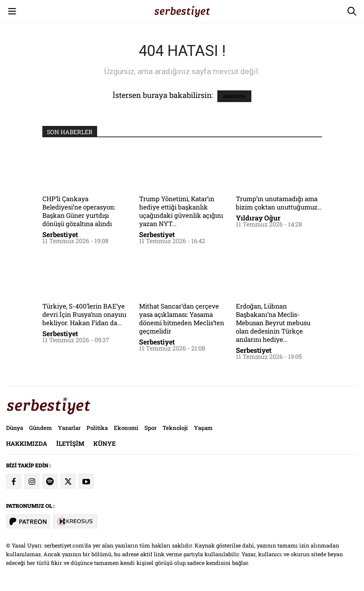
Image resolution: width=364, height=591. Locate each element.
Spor (150, 428)
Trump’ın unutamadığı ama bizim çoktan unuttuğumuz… (279, 203)
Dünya (15, 428)
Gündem (40, 428)
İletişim (70, 443)
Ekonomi (126, 428)
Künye (105, 443)
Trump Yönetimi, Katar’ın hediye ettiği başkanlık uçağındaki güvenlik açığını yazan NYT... (181, 211)
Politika (97, 428)
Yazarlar (69, 428)
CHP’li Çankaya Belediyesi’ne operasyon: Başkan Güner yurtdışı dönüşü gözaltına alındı (79, 211)
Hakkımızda (27, 443)
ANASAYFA (234, 96)
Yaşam (203, 428)
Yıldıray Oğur (258, 218)
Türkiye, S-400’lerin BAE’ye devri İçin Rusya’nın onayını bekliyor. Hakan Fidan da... (84, 314)
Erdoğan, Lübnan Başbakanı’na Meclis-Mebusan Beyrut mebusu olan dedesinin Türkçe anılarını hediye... (273, 323)
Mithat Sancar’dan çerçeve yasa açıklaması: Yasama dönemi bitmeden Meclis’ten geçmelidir (182, 319)
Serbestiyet (60, 234)
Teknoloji (175, 428)
